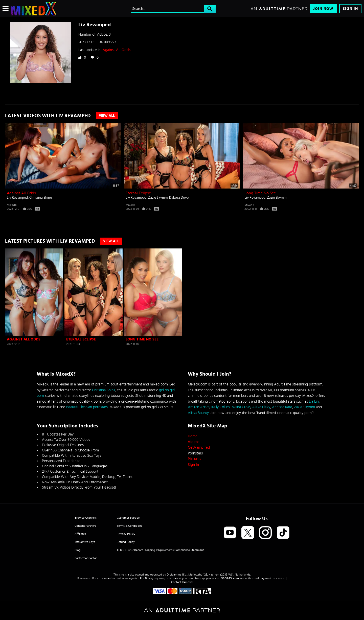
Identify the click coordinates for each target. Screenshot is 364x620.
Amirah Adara (199, 407)
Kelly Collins (221, 407)
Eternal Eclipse (138, 193)
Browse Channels (86, 518)
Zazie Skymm (158, 198)
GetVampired (199, 447)
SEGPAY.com (230, 578)
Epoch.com (99, 578)
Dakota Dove (179, 198)
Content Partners (85, 526)
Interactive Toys (85, 542)
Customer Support (129, 518)
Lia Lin (314, 401)
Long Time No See (260, 193)
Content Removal (182, 582)
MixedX (12, 205)
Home (193, 436)
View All (107, 116)
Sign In (350, 9)
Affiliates (80, 534)
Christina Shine (41, 198)
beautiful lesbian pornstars (87, 407)
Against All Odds (117, 50)
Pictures (194, 459)
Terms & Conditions (129, 526)
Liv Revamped (17, 198)
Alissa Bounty (198, 413)
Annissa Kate (282, 407)
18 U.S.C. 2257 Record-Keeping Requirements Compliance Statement (160, 550)
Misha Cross (241, 407)
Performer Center (86, 558)
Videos (194, 442)
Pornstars (195, 453)
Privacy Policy (126, 534)
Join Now (323, 9)
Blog (78, 550)
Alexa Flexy (261, 407)
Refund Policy (126, 542)
